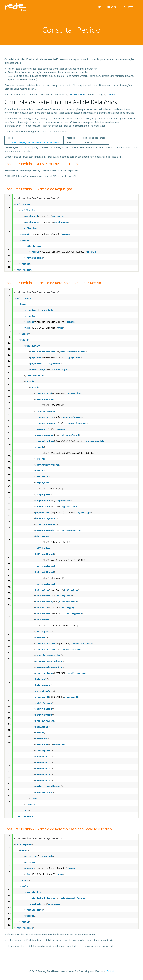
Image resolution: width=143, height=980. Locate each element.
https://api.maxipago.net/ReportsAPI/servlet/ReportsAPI (34, 143)
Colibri (110, 972)
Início (99, 7)
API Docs (113, 7)
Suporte (130, 7)
